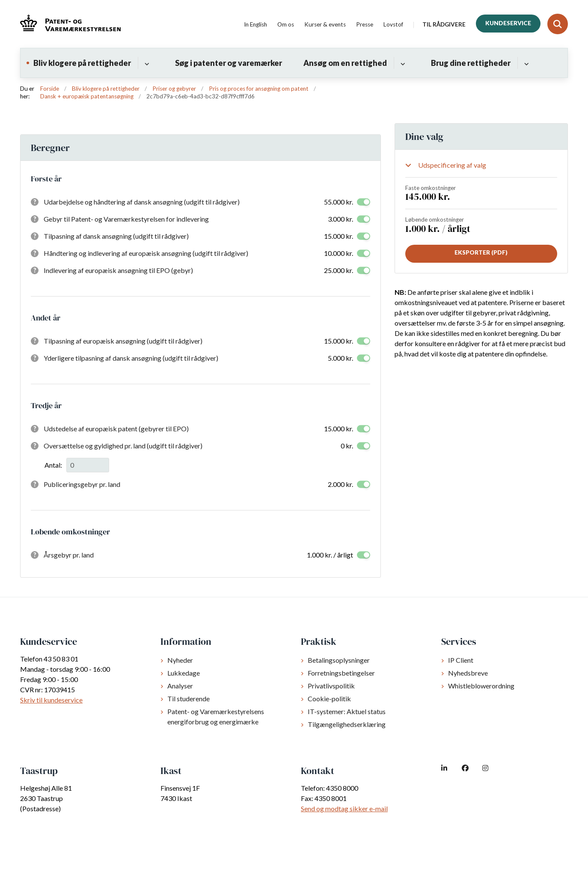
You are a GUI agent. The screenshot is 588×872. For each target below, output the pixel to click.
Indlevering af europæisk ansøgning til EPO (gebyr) (118, 270)
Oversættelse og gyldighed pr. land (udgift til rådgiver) (123, 446)
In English (255, 25)
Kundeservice (508, 23)
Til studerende (189, 698)
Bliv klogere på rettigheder (82, 63)
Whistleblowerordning (481, 686)
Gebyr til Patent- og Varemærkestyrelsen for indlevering (126, 219)
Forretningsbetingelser (341, 673)
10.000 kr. (339, 253)
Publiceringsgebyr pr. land (82, 484)
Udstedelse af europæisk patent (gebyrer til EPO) (116, 429)
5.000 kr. (340, 358)
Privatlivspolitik (331, 686)
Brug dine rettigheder (471, 63)
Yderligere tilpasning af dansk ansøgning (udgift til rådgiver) (131, 358)
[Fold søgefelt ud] (558, 24)
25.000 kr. (339, 270)
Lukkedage (184, 673)
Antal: (53, 465)
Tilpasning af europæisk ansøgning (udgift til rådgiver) (123, 341)
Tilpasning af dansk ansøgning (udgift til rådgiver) (116, 236)
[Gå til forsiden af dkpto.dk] (70, 24)
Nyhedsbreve (468, 673)
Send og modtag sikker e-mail (344, 808)
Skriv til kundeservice (51, 700)
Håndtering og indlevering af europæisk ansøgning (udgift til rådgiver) (146, 253)
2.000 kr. (340, 484)
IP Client (461, 660)
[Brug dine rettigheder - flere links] (525, 63)
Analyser (180, 686)
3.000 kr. (340, 219)
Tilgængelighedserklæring (347, 724)
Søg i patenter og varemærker (229, 63)
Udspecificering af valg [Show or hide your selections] (452, 165)
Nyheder (180, 660)
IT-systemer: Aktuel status (347, 711)
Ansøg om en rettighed (345, 63)
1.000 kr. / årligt (330, 555)
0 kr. (347, 446)
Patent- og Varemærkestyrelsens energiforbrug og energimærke (216, 716)
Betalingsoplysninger (339, 660)
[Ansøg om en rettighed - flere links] (402, 63)
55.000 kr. (339, 202)
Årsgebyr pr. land (69, 555)
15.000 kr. (339, 236)
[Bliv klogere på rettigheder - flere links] (146, 63)
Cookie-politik (329, 698)
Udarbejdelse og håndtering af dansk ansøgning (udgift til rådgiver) (142, 202)
